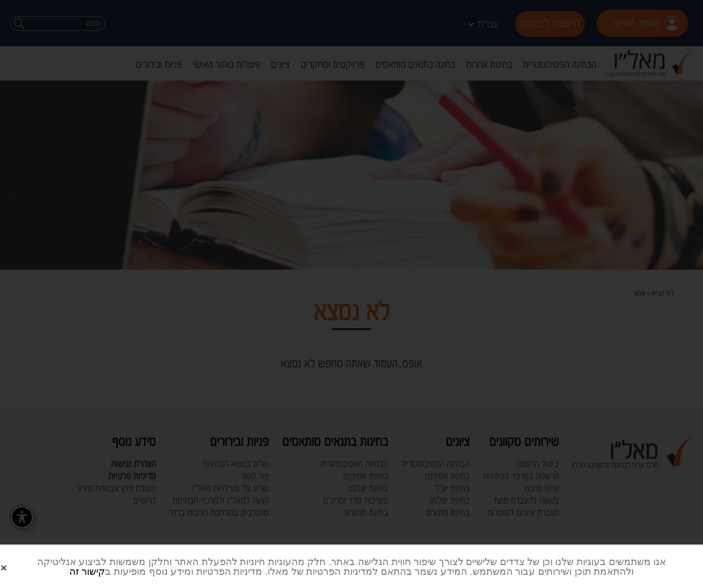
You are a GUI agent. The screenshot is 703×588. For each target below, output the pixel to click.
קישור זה (87, 571)
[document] (351, 294)
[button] (15, 560)
